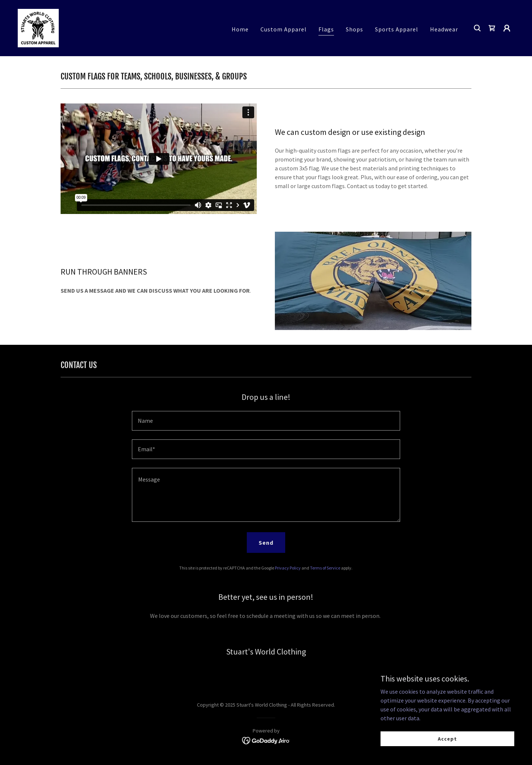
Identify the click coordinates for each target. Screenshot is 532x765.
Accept (449, 738)
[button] (507, 28)
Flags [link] (326, 29)
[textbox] (266, 421)
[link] (38, 27)
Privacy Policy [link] (288, 568)
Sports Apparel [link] (397, 29)
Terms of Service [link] (325, 568)
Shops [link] (354, 29)
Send (266, 543)
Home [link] (240, 29)
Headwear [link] (444, 29)
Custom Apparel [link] (284, 29)
